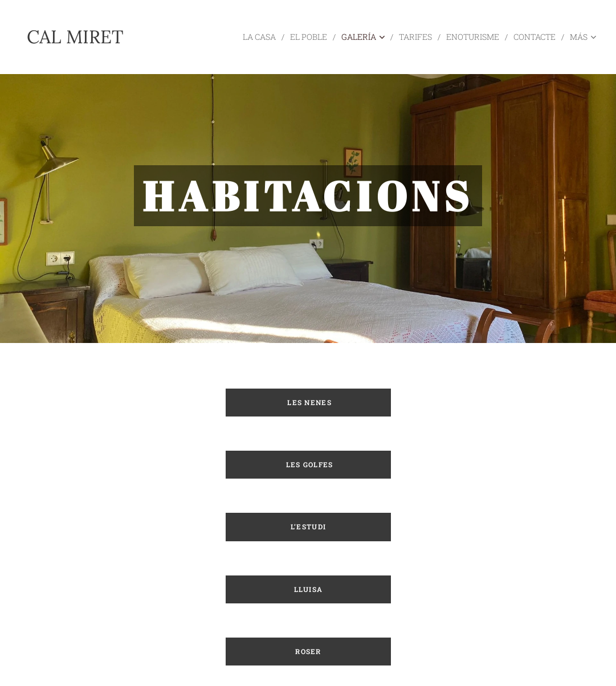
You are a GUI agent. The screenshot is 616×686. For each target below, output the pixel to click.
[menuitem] (244, 37)
